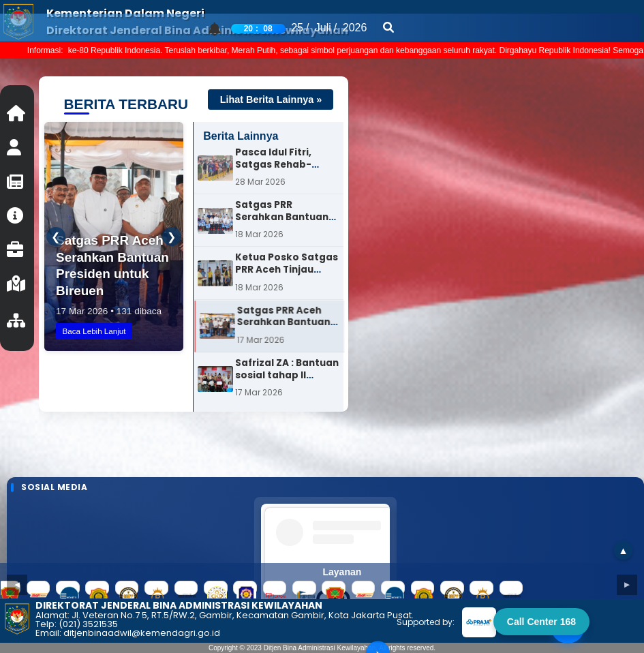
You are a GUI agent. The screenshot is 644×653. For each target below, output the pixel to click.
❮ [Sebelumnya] (61, 237)
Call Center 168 (541, 622)
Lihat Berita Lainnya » (271, 100)
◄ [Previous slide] (17, 579)
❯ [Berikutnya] (167, 237)
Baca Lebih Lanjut (101, 329)
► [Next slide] (627, 579)
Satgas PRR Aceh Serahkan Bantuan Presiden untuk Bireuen (290, 340)
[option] (269, 170)
